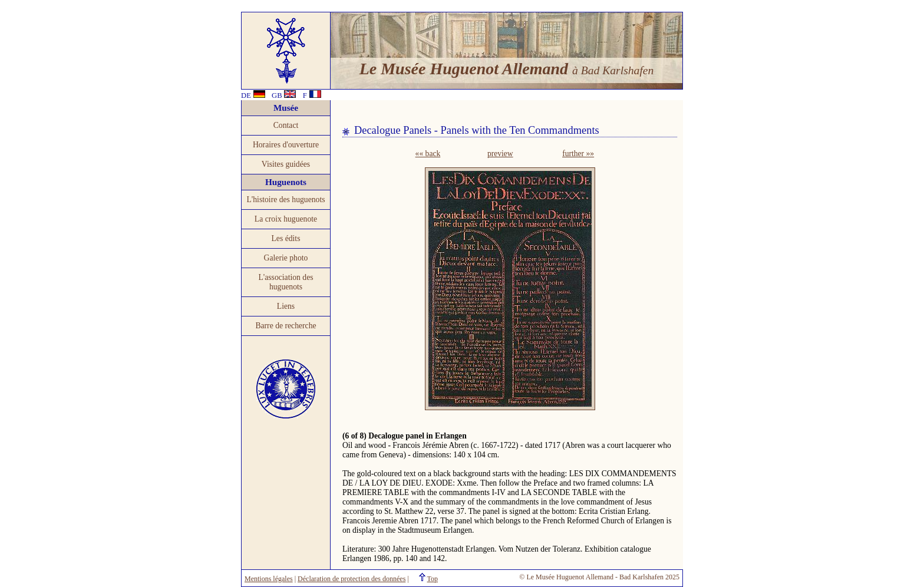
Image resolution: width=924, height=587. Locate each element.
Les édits (286, 238)
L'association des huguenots (286, 282)
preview (500, 154)
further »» (578, 154)
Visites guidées (286, 164)
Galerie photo (286, 258)
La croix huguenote (286, 219)
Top (433, 579)
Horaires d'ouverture (286, 145)
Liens (286, 306)
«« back (428, 154)
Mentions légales (269, 579)
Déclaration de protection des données (352, 579)
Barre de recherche (286, 326)
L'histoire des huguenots (286, 199)
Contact (286, 125)
